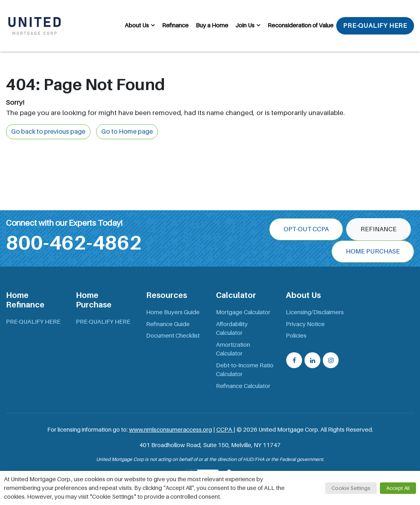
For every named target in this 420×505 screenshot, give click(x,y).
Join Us (245, 25)
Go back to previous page (48, 132)
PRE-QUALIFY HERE (375, 26)
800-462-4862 (74, 243)
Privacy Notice (305, 324)
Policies (296, 336)
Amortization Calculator (233, 349)
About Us (137, 25)
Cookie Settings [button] (351, 488)
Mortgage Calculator (243, 312)
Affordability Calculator (232, 329)
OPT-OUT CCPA (306, 229)
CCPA (225, 430)
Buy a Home (212, 25)
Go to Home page (127, 132)
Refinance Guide (168, 324)
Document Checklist (173, 336)
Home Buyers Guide (173, 312)
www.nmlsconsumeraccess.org (171, 430)
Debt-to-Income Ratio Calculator (245, 370)
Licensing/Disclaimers (315, 312)
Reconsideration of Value (301, 25)
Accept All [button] (398, 488)
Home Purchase (373, 252)
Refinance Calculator (243, 386)
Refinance (175, 25)
